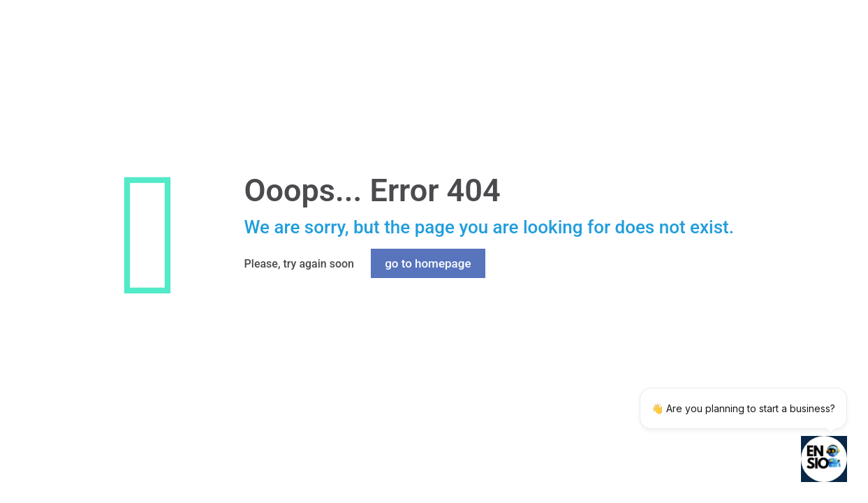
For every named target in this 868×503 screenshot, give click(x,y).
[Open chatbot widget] (824, 459)
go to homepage (428, 263)
